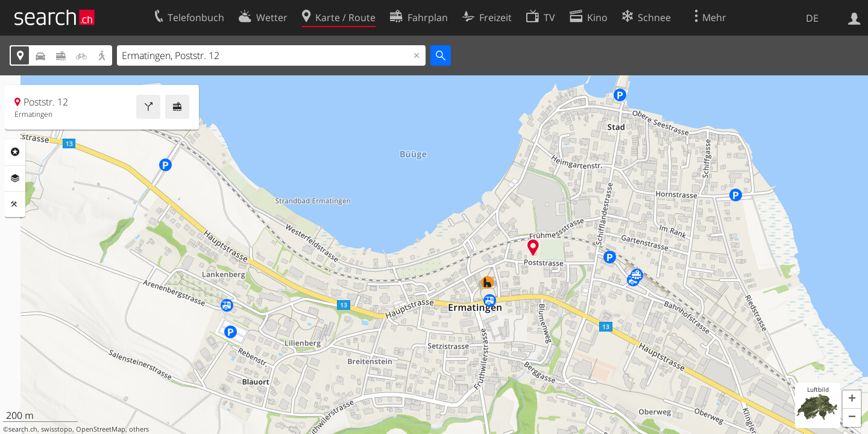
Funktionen (15, 204)
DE (812, 18)
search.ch (23, 429)
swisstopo (57, 429)
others (139, 429)
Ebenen (15, 178)
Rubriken (15, 152)
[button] (852, 400)
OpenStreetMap (101, 429)
